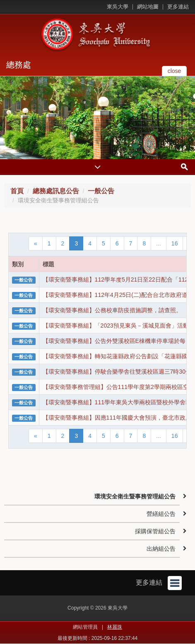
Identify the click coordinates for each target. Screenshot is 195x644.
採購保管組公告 (155, 531)
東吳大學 (118, 7)
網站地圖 (148, 7)
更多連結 (178, 7)
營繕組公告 (161, 514)
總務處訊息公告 (56, 191)
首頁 (17, 191)
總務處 (19, 65)
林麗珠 (115, 627)
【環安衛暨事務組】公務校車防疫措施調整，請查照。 (112, 310)
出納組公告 (161, 549)
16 (175, 243)
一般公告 (101, 191)
